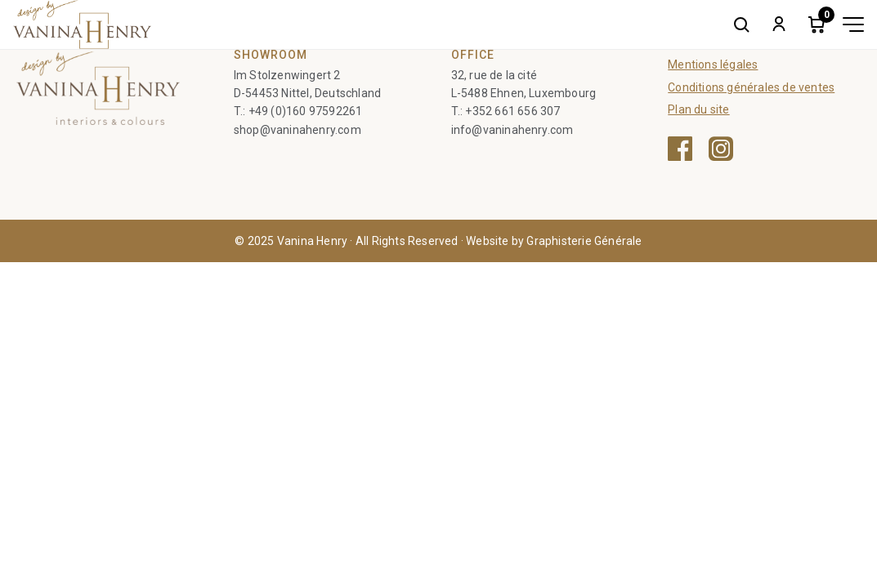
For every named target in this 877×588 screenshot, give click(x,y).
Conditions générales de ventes (751, 87)
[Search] (741, 24)
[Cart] (817, 24)
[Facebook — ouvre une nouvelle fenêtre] (680, 149)
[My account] (779, 24)
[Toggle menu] (853, 24)
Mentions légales (713, 65)
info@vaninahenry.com (512, 130)
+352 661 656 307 (512, 111)
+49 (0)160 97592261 (306, 111)
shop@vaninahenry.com (298, 130)
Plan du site (698, 109)
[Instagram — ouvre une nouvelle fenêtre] (721, 149)
